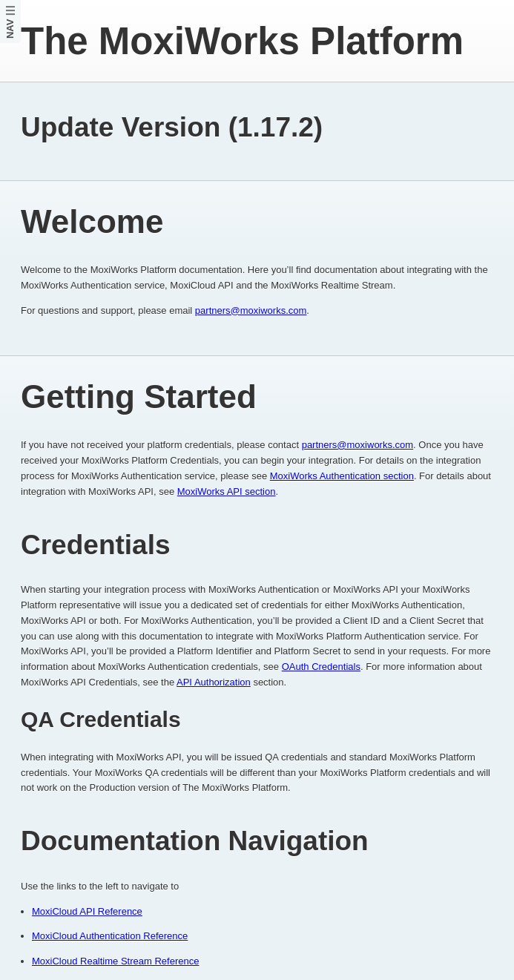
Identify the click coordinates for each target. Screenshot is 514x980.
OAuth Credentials (321, 667)
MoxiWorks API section (227, 491)
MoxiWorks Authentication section (342, 476)
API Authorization (214, 682)
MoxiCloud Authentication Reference (110, 936)
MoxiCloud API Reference (87, 911)
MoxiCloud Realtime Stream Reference (115, 961)
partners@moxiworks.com (251, 310)
